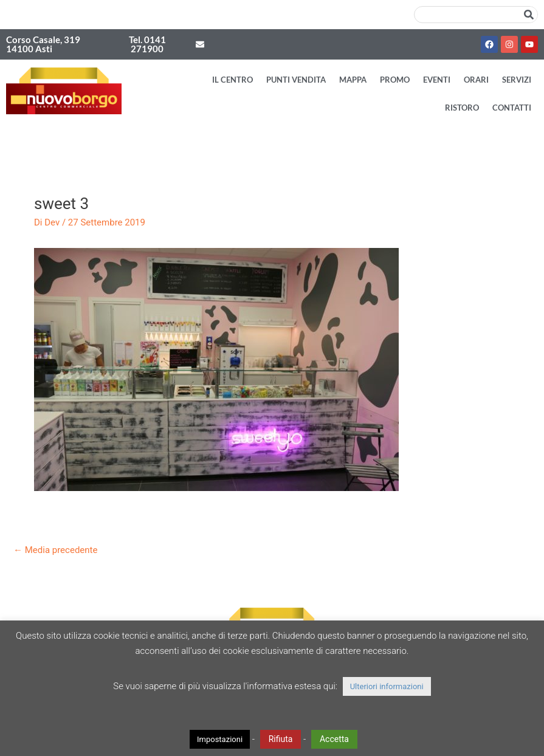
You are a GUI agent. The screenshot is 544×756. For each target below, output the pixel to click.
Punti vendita (296, 80)
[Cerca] (529, 15)
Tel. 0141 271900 (147, 44)
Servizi (517, 80)
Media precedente (55, 550)
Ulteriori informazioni (387, 686)
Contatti (512, 108)
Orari (476, 80)
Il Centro (232, 80)
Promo (395, 80)
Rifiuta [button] (281, 739)
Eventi (437, 80)
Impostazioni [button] (220, 739)
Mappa (353, 80)
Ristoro (462, 108)
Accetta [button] (334, 739)
